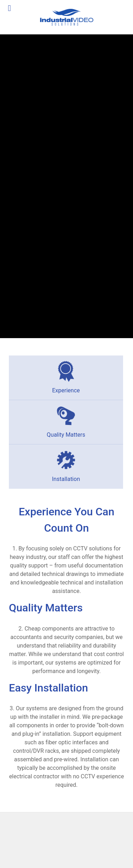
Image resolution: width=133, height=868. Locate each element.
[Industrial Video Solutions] (66, 17)
